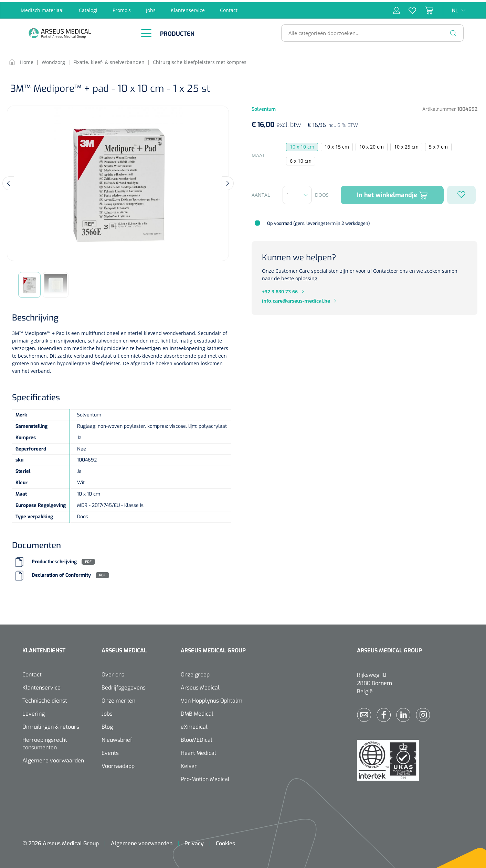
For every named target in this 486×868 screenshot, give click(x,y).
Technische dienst (45, 699)
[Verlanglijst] (408, 8)
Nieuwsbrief (117, 738)
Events (110, 751)
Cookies (225, 841)
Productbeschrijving (54, 560)
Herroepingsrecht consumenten (45, 742)
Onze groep (195, 672)
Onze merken (118, 699)
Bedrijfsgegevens (124, 686)
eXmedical (194, 725)
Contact (229, 8)
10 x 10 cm (302, 145)
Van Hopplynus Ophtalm (212, 699)
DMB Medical (197, 712)
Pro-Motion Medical (205, 777)
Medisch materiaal (42, 8)
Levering (34, 712)
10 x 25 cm (406, 145)
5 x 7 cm (438, 145)
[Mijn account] (397, 8)
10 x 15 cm (337, 145)
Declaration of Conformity (61, 573)
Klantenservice (188, 8)
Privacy (194, 841)
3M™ (18, 331)
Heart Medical (198, 751)
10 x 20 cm (372, 145)
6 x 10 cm (301, 159)
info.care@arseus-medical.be (296, 299)
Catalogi (88, 8)
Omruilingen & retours (51, 725)
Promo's (122, 8)
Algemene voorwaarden (53, 758)
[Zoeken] (453, 31)
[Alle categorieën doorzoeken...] (369, 31)
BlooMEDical (197, 738)
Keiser (189, 764)
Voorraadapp (118, 764)
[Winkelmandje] (425, 8)
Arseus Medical (200, 686)
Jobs (151, 8)
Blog (107, 725)
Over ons (113, 672)
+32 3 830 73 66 (280, 289)
